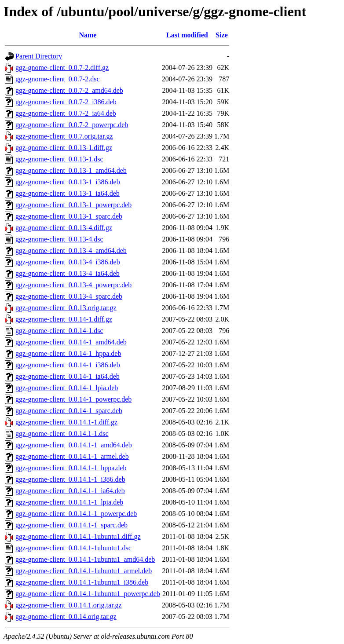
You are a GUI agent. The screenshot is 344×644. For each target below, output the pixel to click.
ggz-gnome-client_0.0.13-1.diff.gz (64, 148)
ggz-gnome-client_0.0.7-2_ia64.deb (66, 113)
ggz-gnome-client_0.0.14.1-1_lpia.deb (69, 502)
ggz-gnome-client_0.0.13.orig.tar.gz (66, 308)
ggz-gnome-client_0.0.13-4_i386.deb (68, 262)
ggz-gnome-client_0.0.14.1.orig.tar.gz (69, 605)
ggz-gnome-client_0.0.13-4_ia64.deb (68, 273)
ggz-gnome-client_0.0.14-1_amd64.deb (71, 342)
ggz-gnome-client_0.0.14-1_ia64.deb (68, 376)
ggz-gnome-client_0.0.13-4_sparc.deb (69, 296)
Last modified (187, 35)
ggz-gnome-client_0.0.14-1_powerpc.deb (73, 399)
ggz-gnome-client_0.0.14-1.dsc (59, 331)
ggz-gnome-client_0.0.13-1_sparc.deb (69, 216)
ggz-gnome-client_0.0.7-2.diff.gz (62, 68)
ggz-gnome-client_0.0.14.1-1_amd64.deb (74, 445)
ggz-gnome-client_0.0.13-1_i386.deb (68, 182)
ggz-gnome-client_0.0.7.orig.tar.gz (64, 136)
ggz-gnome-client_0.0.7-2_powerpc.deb (72, 125)
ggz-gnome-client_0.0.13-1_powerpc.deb (73, 205)
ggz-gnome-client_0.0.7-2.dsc (58, 79)
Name (88, 35)
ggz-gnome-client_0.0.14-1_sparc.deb (69, 411)
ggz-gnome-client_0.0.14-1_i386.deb (68, 365)
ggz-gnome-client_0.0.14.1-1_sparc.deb (71, 525)
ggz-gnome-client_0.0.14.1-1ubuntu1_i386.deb (82, 582)
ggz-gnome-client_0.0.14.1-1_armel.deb (72, 456)
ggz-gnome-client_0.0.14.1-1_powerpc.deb (76, 514)
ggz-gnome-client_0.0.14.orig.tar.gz (66, 617)
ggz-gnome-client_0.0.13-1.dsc (59, 159)
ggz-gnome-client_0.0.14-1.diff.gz (64, 319)
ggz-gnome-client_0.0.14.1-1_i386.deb (70, 479)
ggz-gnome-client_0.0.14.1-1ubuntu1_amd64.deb (85, 559)
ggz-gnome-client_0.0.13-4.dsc (59, 239)
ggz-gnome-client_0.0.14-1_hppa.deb (68, 353)
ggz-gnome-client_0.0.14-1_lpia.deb (67, 388)
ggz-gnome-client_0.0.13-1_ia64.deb (68, 193)
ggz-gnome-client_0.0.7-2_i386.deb (66, 102)
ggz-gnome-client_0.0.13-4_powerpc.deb (73, 285)
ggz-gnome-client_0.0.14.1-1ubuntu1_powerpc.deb (88, 594)
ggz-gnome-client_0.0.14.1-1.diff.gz (66, 422)
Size (222, 35)
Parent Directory (39, 56)
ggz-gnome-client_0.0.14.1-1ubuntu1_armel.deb (84, 571)
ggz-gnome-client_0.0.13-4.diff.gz (64, 228)
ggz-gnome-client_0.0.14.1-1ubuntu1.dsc (73, 548)
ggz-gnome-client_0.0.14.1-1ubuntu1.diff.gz (78, 536)
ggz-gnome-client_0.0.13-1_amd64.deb (71, 170)
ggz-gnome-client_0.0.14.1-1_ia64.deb (70, 491)
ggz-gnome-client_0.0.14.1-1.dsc (62, 434)
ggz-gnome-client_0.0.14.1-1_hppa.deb (71, 468)
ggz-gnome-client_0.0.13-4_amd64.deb (71, 251)
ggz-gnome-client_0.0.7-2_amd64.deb (69, 90)
